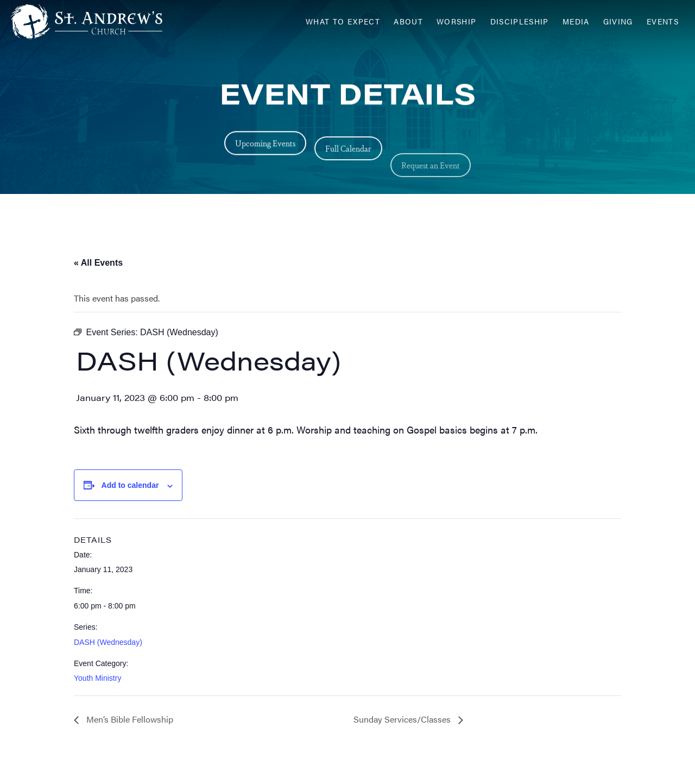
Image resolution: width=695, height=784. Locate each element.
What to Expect (343, 21)
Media (576, 21)
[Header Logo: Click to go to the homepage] (98, 22)
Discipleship (520, 21)
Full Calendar (348, 156)
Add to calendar (130, 485)
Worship (457, 21)
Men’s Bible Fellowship (129, 719)
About (408, 21)
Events (663, 21)
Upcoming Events (265, 145)
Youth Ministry (97, 678)
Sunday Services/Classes (403, 719)
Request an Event (431, 185)
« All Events (98, 263)
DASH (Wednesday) (108, 642)
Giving (618, 21)
